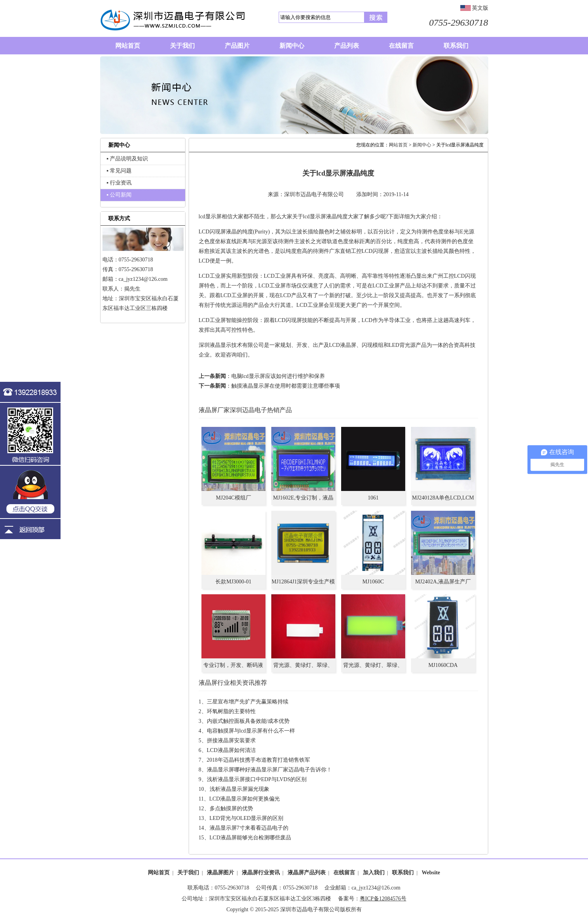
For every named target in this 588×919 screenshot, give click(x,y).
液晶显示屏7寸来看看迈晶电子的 (249, 828)
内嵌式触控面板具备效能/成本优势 (248, 721)
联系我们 (403, 873)
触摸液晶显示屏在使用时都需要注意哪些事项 (286, 386)
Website (431, 873)
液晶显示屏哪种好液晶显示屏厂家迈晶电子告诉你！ (269, 770)
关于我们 (188, 873)
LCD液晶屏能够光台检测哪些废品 (250, 838)
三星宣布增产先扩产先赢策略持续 (248, 702)
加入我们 (374, 873)
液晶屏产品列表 (307, 873)
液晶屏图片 (220, 873)
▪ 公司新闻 (119, 195)
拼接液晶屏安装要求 (231, 741)
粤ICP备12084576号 (383, 899)
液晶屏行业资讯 (261, 873)
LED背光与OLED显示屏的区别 (247, 818)
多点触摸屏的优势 (231, 808)
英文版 (480, 8)
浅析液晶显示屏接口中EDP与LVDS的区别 (257, 779)
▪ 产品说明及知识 (127, 159)
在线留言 (344, 873)
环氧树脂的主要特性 (231, 711)
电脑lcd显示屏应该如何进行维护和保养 (278, 376)
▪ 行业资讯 (119, 183)
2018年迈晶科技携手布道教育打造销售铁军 (258, 760)
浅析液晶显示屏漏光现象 (239, 789)
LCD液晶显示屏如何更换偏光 (245, 799)
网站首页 (398, 145)
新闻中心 (422, 145)
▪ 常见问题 (119, 171)
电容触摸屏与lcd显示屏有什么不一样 (251, 731)
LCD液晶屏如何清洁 (231, 750)
